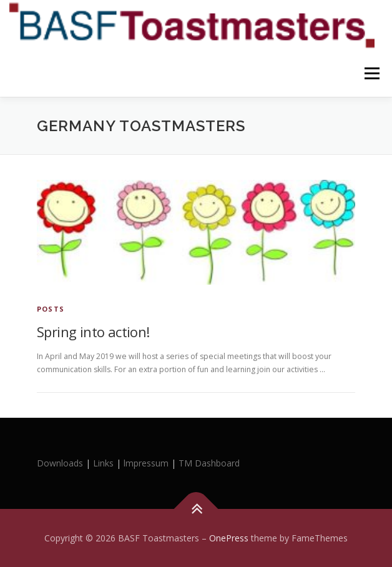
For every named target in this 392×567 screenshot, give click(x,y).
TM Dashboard (209, 463)
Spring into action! (93, 332)
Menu (371, 73)
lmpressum (146, 463)
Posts (51, 309)
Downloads (61, 463)
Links (103, 463)
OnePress (229, 538)
